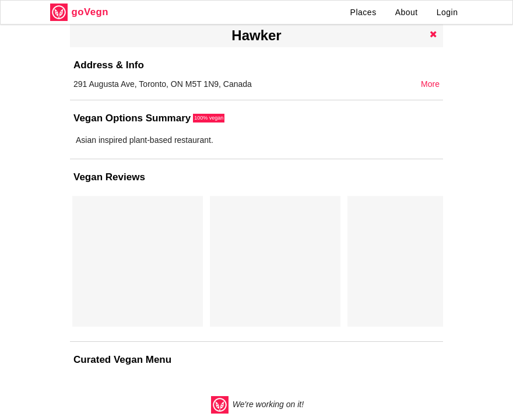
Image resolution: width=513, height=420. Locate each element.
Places (363, 12)
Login (447, 12)
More (430, 84)
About (407, 12)
